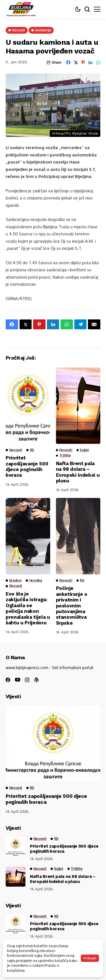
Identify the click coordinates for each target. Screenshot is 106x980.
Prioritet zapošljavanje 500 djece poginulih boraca (27, 466)
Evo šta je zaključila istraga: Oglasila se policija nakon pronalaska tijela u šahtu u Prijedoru (28, 608)
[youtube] (18, 680)
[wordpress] (36, 680)
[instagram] (27, 680)
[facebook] (8, 680)
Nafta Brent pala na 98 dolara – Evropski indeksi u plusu (78, 472)
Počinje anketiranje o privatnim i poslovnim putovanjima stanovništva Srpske (72, 605)
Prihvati (90, 958)
